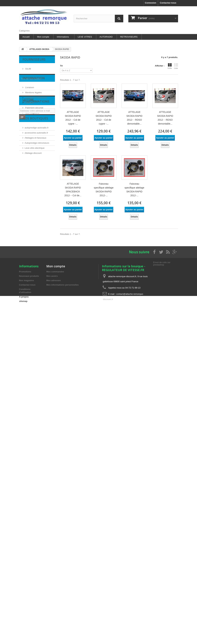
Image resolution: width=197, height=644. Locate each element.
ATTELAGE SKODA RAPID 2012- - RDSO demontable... (134, 118)
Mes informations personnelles (62, 285)
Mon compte (43, 37)
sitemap (23, 301)
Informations (63, 37)
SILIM (28, 67)
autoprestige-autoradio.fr (37, 171)
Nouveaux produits (29, 276)
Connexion (151, 3)
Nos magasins (32, 122)
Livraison (29, 97)
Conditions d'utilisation (36, 107)
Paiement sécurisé (34, 117)
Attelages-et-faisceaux (36, 181)
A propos (29, 112)
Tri (61, 66)
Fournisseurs (34, 59)
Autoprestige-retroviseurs (37, 186)
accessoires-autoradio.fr (36, 176)
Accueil (26, 37)
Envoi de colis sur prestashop (162, 264)
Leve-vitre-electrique (35, 191)
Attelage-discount (33, 196)
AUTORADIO (106, 37)
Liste (176, 66)
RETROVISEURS (129, 37)
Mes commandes (55, 272)
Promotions (25, 272)
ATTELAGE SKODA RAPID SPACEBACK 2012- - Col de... (73, 190)
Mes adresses (54, 280)
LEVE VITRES (85, 37)
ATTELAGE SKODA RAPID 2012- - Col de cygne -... (73, 118)
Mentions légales (33, 102)
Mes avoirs (52, 276)
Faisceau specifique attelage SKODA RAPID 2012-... (104, 190)
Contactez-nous (168, 3)
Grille (170, 66)
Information (34, 89)
